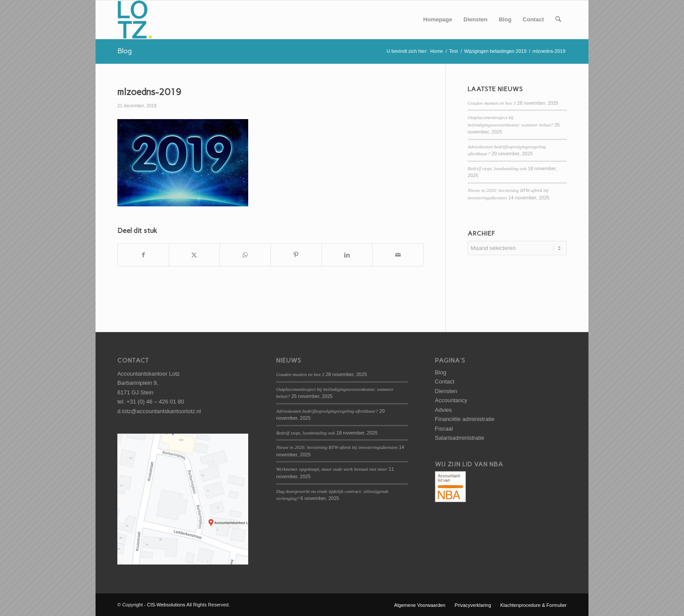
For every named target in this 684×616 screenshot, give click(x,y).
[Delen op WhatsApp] (245, 255)
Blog (125, 51)
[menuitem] (438, 20)
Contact (445, 382)
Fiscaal (444, 429)
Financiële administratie (465, 419)
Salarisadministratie (460, 438)
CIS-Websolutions (166, 605)
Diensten (446, 391)
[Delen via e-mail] (398, 255)
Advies (443, 410)
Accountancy (451, 400)
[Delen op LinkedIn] (347, 255)
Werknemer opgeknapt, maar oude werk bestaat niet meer (332, 469)
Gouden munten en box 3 (492, 103)
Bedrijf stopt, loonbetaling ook (497, 168)
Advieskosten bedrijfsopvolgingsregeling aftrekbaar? (327, 411)
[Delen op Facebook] (143, 255)
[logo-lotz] (135, 20)
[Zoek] (558, 20)
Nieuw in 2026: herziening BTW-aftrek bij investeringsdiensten (337, 447)
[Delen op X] (195, 255)
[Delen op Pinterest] (296, 255)
